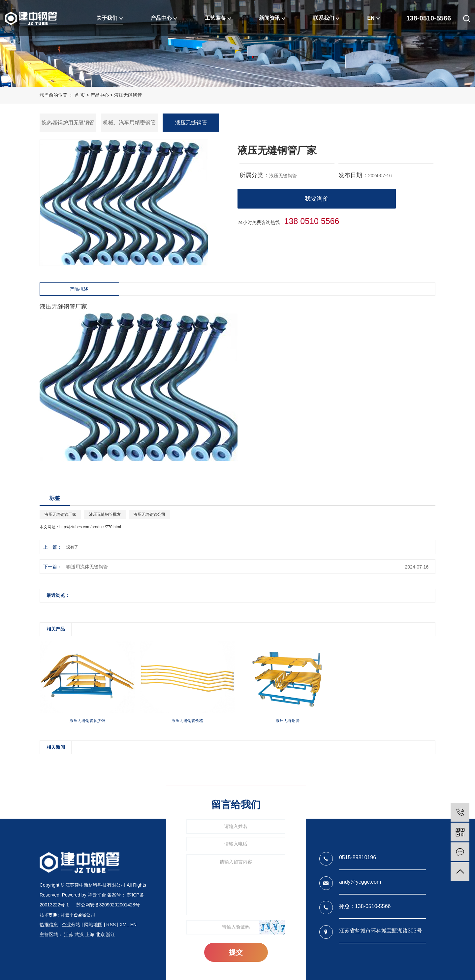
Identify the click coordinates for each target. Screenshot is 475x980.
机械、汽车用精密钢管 (129, 123)
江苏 (69, 934)
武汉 (79, 934)
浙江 (111, 934)
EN (374, 18)
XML (124, 925)
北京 (100, 934)
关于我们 (110, 18)
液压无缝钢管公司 (149, 514)
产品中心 (164, 18)
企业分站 (71, 925)
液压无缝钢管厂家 (60, 514)
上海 (90, 934)
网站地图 (93, 925)
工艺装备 (218, 18)
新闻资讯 (272, 18)
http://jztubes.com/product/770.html (90, 527)
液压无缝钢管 (128, 95)
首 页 (80, 95)
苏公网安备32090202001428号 (108, 905)
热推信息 (49, 925)
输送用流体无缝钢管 (87, 567)
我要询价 (317, 199)
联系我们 (326, 18)
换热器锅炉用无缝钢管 (68, 123)
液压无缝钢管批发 (105, 514)
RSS (111, 925)
